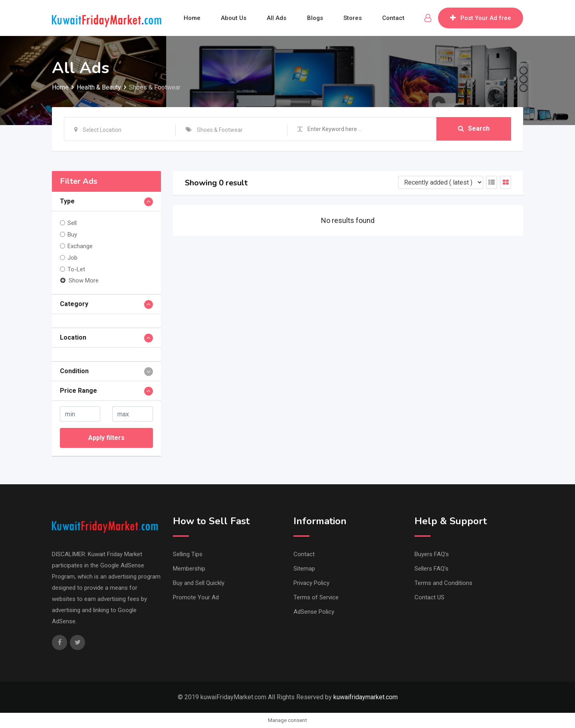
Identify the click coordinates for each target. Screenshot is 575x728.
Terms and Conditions (443, 583)
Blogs (315, 18)
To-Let (76, 269)
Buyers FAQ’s (432, 554)
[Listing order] (441, 182)
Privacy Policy (311, 583)
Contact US (429, 597)
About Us (233, 18)
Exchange (80, 246)
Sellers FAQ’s (431, 569)
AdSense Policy (314, 612)
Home (191, 18)
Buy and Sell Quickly (199, 583)
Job (72, 258)
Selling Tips (188, 554)
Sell (72, 223)
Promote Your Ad (196, 597)
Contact (394, 18)
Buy (72, 235)
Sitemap (304, 569)
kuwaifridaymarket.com (366, 697)
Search (474, 129)
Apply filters (106, 438)
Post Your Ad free (481, 18)
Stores (353, 18)
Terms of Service (316, 597)
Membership (189, 569)
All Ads (277, 18)
